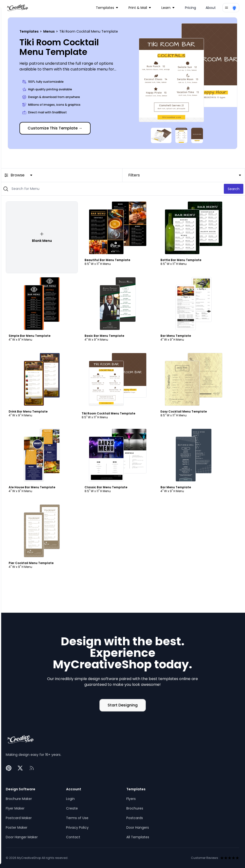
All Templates (138, 837)
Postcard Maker (19, 818)
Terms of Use (77, 818)
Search (234, 189)
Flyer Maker (15, 808)
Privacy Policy (77, 827)
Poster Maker (17, 827)
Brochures (135, 808)
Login (70, 799)
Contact (73, 837)
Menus (49, 31)
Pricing (190, 8)
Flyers (131, 799)
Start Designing (123, 705)
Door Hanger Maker (22, 837)
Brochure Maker (19, 799)
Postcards (135, 818)
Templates (29, 31)
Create (72, 808)
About (211, 8)
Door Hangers (138, 827)
